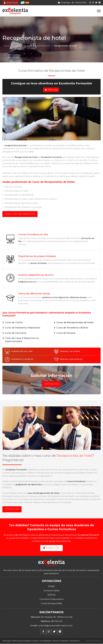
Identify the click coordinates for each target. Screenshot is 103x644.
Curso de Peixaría (66, 333)
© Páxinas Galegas (93, 641)
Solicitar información (20, 214)
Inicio (6, 46)
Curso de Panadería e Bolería (72, 328)
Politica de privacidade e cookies (25, 641)
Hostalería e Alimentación (37, 46)
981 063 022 (57, 621)
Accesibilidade (45, 641)
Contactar (51, 384)
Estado (52, 586)
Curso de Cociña (14, 323)
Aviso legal (7, 641)
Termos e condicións (60, 641)
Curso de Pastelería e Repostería (23, 328)
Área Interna (75, 641)
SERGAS (52, 595)
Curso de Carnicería (16, 333)
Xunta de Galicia (51, 591)
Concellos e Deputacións (51, 599)
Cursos (17, 46)
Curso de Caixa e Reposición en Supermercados (22, 340)
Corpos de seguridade (51, 604)
